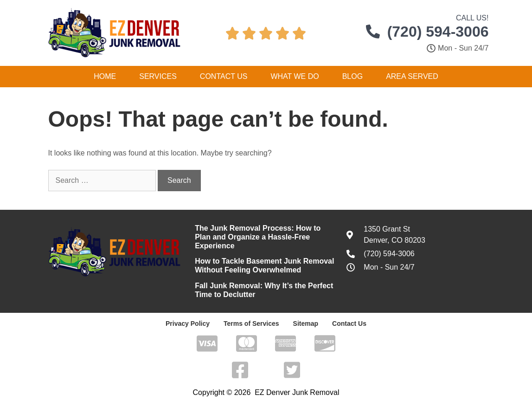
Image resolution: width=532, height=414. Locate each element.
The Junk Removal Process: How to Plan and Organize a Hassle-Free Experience (258, 237)
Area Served (412, 76)
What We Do (295, 76)
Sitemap (306, 323)
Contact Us (224, 76)
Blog (353, 76)
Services (158, 76)
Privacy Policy (188, 323)
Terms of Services (251, 323)
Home (105, 76)
